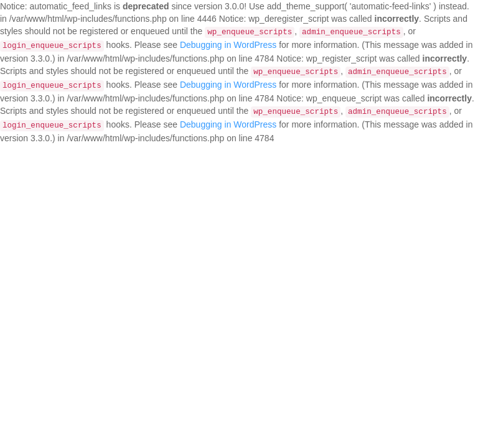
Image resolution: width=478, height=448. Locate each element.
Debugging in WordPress (228, 45)
